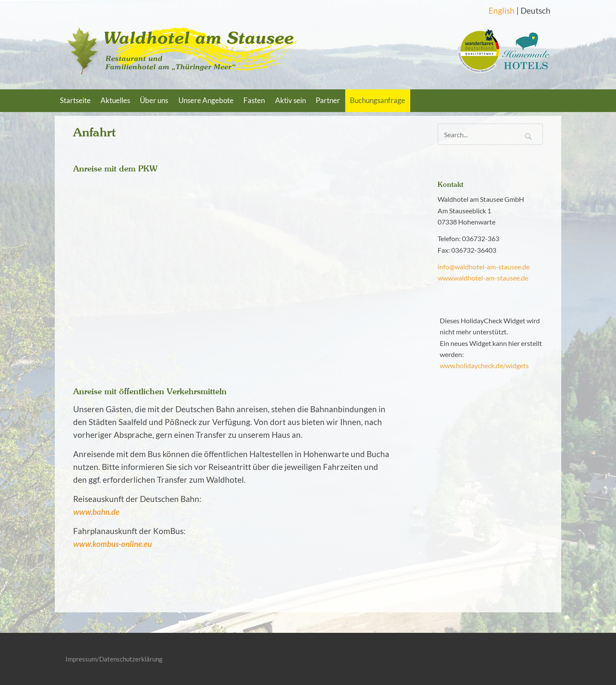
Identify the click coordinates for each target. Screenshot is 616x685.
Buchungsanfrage (378, 100)
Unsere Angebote (206, 100)
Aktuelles (115, 100)
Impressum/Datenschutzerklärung (114, 659)
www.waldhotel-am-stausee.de (483, 278)
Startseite (75, 100)
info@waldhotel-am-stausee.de (484, 267)
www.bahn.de (96, 512)
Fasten (254, 100)
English (502, 11)
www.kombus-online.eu (113, 544)
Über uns (154, 100)
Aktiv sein (290, 100)
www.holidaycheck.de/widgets (484, 365)
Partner (328, 100)
